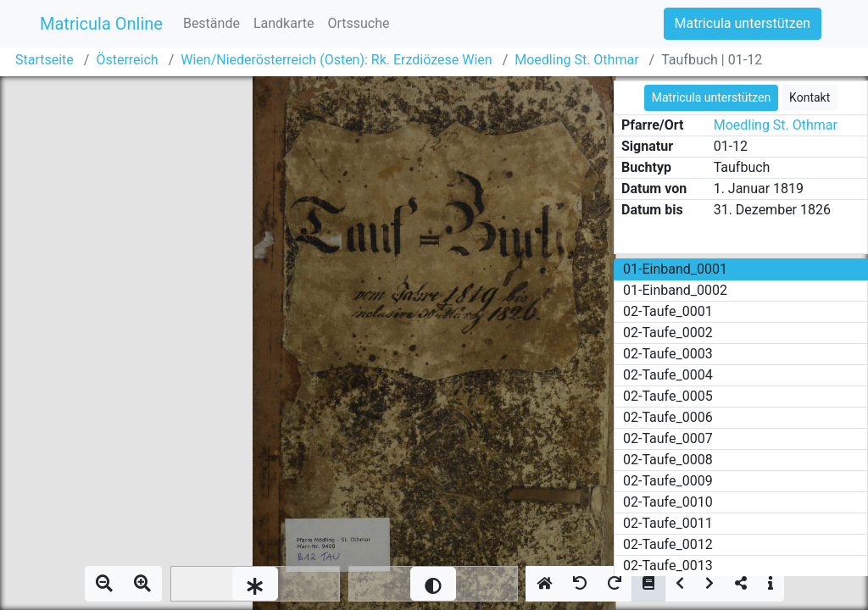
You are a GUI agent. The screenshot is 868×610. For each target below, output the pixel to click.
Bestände (211, 23)
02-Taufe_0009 (668, 481)
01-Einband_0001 (675, 269)
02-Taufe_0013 (668, 566)
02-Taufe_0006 (668, 417)
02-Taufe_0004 (668, 375)
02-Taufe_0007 (668, 438)
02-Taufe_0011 (668, 523)
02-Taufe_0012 (668, 544)
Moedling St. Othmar (576, 60)
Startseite (45, 60)
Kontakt (810, 97)
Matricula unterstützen (743, 23)
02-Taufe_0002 (668, 333)
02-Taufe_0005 (668, 396)
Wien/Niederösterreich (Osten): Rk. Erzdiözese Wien (336, 60)
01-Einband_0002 (675, 290)
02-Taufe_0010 (668, 502)
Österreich (127, 60)
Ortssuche (358, 23)
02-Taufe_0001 (668, 311)
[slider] (255, 584)
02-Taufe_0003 (668, 354)
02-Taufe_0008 (668, 460)
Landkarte (284, 23)
